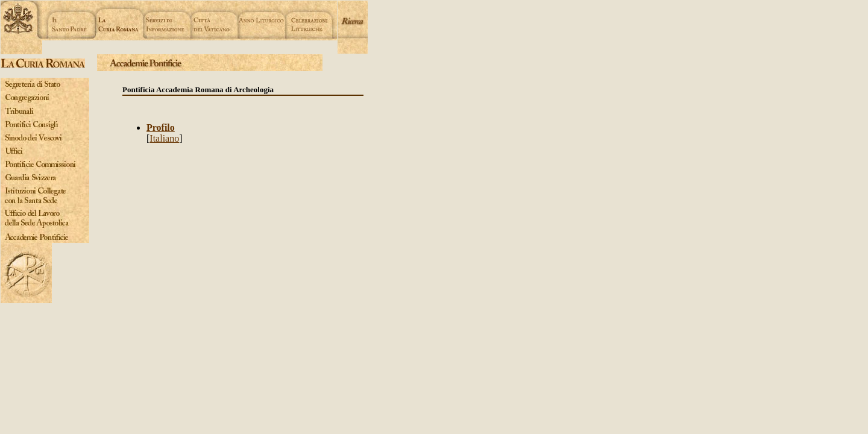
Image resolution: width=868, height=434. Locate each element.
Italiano (164, 138)
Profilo (161, 127)
